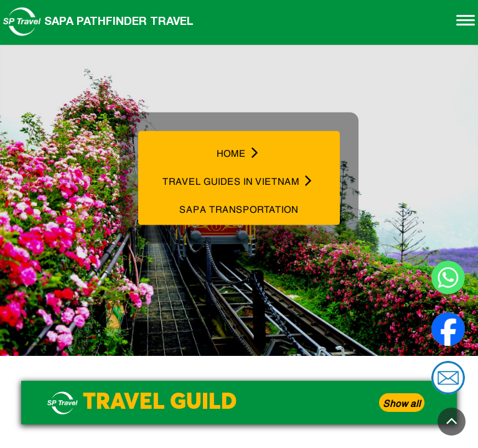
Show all (402, 403)
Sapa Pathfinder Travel (98, 21)
